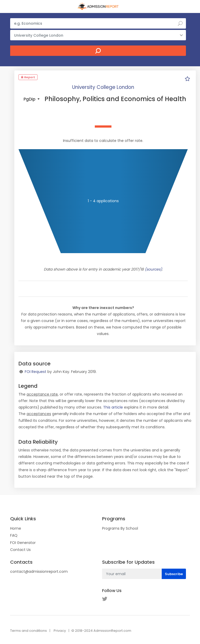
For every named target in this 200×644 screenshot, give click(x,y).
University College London (103, 87)
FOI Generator (23, 543)
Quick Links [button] (23, 519)
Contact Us (20, 550)
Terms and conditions (29, 631)
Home (16, 528)
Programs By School (120, 528)
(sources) (153, 269)
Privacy (60, 631)
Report (28, 77)
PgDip (30, 99)
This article (113, 407)
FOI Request (36, 372)
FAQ (14, 535)
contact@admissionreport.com (39, 571)
